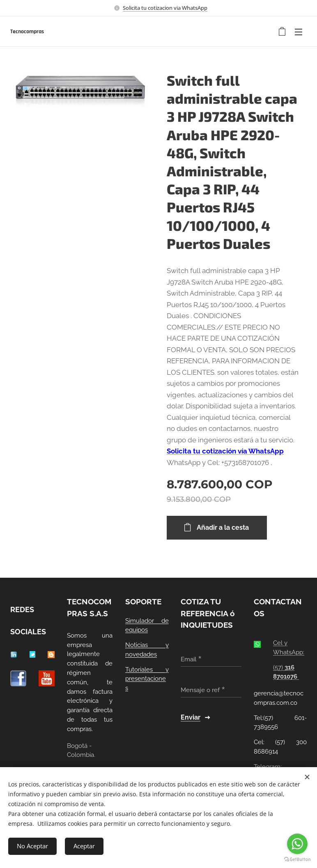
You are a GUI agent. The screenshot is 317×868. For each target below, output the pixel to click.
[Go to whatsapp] (297, 844)
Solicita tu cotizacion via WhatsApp (165, 8)
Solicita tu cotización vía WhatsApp (225, 451)
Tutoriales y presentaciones (147, 679)
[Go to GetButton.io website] (297, 860)
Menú (299, 32)
